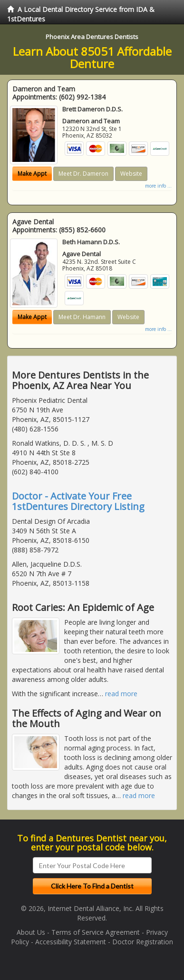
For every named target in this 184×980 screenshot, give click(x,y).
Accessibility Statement (71, 942)
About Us (31, 932)
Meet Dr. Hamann (82, 317)
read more (121, 694)
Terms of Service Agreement (96, 932)
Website (131, 174)
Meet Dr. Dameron (83, 174)
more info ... (158, 186)
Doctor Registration (143, 942)
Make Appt (32, 174)
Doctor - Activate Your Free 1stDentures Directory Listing (78, 501)
